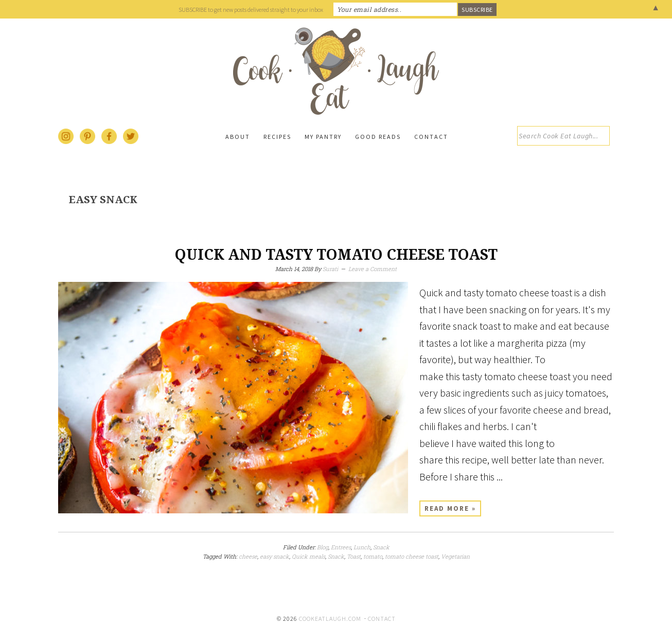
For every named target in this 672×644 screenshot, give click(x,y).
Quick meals (308, 556)
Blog (323, 547)
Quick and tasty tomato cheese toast (336, 255)
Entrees (341, 547)
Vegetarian (455, 556)
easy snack (275, 556)
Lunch (362, 547)
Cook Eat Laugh (336, 71)
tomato (373, 556)
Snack (381, 547)
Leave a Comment (373, 269)
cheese (248, 556)
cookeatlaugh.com (330, 619)
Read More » (450, 508)
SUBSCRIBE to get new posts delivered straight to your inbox (251, 10)
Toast (354, 556)
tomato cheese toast (412, 556)
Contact (382, 619)
